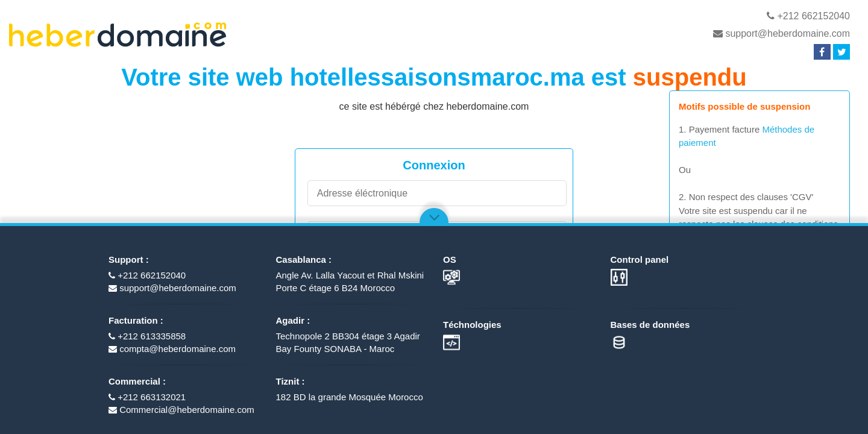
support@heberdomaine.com (782, 33)
